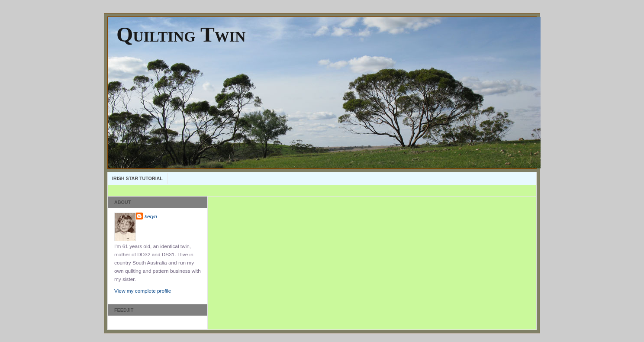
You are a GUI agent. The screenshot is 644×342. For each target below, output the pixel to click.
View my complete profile (143, 291)
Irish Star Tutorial (137, 178)
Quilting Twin (181, 34)
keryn (151, 216)
